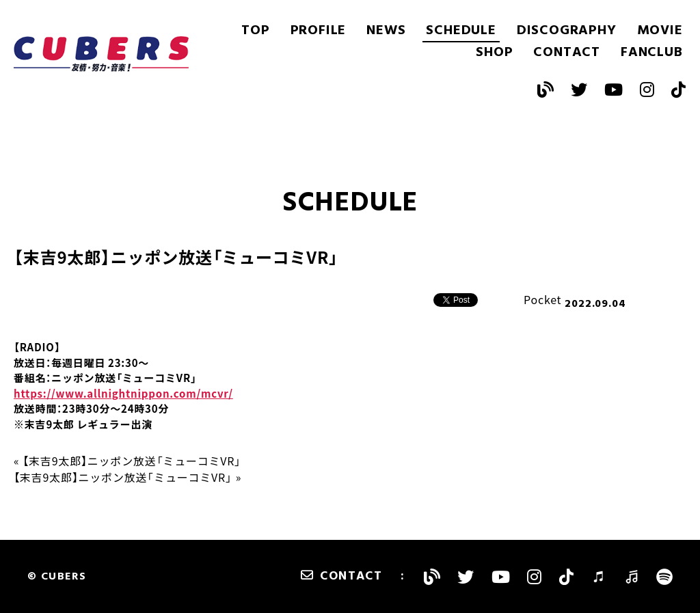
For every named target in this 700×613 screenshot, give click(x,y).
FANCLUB (652, 53)
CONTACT (567, 53)
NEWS (386, 31)
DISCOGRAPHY (567, 31)
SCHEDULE (461, 31)
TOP (255, 31)
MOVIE (660, 31)
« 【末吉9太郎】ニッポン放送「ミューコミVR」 (127, 461)
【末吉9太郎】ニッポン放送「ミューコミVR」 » (127, 477)
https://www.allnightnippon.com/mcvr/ (123, 394)
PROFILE (319, 31)
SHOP (494, 53)
